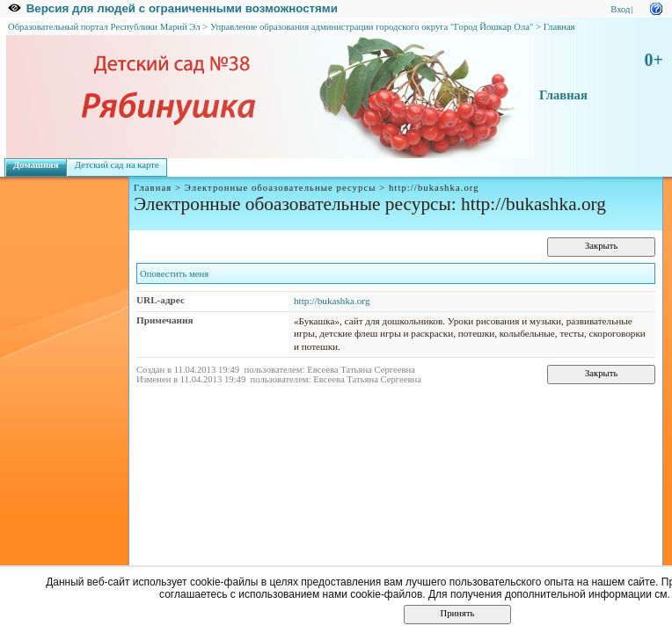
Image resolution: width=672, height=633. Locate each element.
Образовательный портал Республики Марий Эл (104, 27)
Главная (559, 27)
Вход (620, 9)
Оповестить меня (174, 274)
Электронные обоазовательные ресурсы (281, 188)
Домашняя (36, 165)
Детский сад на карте (117, 165)
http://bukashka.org (332, 301)
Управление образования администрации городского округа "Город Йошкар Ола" (372, 27)
